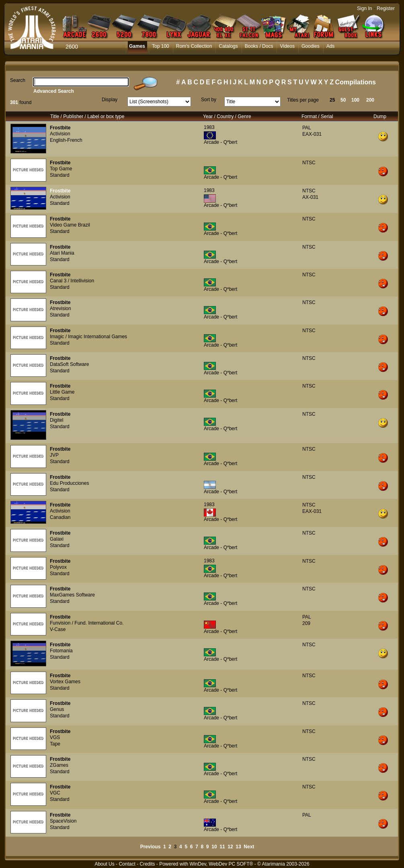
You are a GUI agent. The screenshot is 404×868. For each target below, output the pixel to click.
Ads (331, 46)
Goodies (311, 46)
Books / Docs (259, 46)
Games (137, 46)
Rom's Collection (194, 46)
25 (332, 100)
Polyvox (58, 567)
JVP (54, 455)
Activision (60, 134)
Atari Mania (62, 253)
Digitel (56, 420)
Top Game (61, 169)
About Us (104, 864)
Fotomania (61, 651)
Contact (127, 864)
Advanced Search (54, 91)
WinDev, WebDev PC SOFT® (221, 864)
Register (386, 8)
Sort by (209, 100)
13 (238, 847)
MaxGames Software (72, 595)
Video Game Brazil (70, 225)
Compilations (356, 82)
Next (249, 847)
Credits (147, 864)
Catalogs (228, 46)
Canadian (60, 517)
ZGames (59, 765)
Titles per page (303, 100)
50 (343, 100)
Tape (55, 744)
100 (355, 100)
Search (18, 80)
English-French (66, 140)
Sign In (364, 8)
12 (230, 847)
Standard (60, 175)
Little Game (62, 392)
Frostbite (60, 128)
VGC (55, 793)
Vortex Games (65, 682)
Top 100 (161, 46)
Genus (57, 709)
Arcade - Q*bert (220, 142)
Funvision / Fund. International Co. (87, 623)
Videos (287, 46)
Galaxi (57, 539)
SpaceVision (63, 821)
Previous (151, 847)
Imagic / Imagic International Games (88, 337)
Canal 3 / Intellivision (72, 281)
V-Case (58, 629)
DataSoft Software (69, 364)
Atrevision (60, 308)
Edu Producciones (69, 483)
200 (370, 100)
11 (222, 847)
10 (214, 847)
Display (110, 100)
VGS (55, 737)
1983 (209, 127)
